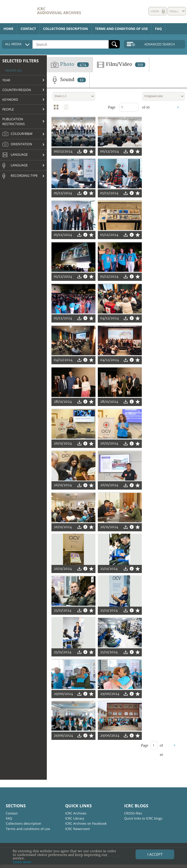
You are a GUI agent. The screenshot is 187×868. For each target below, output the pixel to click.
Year (6, 80)
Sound (68, 80)
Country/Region (17, 90)
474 (83, 65)
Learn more (22, 862)
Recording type (20, 176)
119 (140, 65)
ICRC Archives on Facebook (86, 823)
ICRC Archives (76, 813)
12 (82, 80)
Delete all (14, 71)
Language (15, 155)
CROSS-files (133, 813)
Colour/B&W (17, 134)
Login (155, 11)
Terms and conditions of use (121, 29)
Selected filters (21, 61)
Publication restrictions (14, 121)
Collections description (65, 29)
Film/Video (121, 65)
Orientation (17, 144)
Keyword (10, 100)
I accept (155, 854)
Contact (28, 29)
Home (8, 29)
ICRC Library (75, 818)
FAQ (158, 29)
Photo (70, 65)
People (8, 109)
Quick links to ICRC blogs (143, 818)
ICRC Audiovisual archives (59, 11)
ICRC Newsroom (78, 829)
